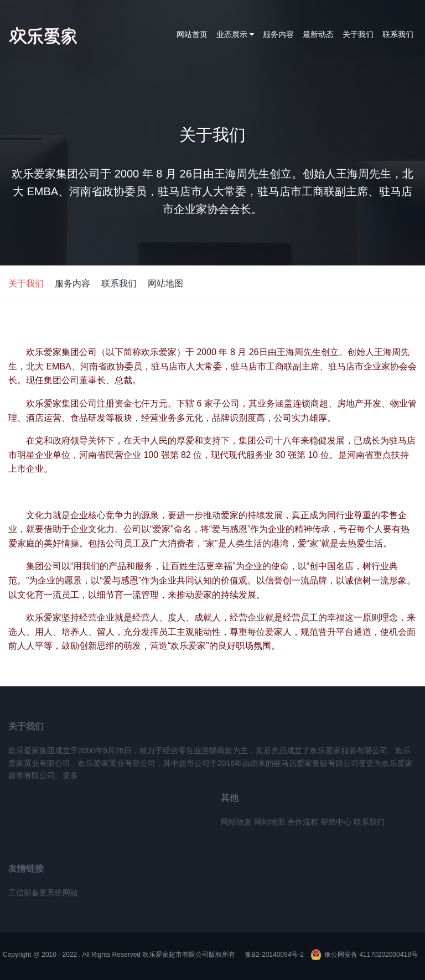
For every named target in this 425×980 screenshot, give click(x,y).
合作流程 (303, 822)
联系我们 (398, 34)
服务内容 (278, 34)
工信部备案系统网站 (43, 893)
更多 (70, 775)
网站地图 (165, 283)
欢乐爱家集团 (54, 36)
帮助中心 (336, 822)
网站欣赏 (236, 822)
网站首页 (192, 34)
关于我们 (358, 34)
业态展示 (235, 34)
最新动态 (318, 34)
